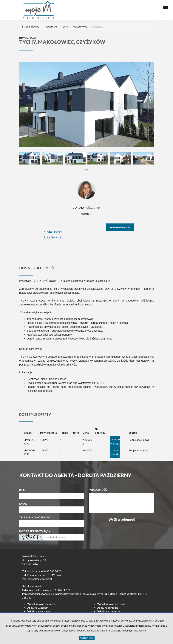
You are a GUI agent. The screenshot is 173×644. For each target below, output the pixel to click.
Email (23, 504)
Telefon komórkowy (35, 517)
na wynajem (41, 604)
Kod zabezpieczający (35, 531)
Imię (22, 490)
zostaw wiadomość (120, 227)
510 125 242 (53, 232)
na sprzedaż (111, 604)
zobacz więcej (115, 442)
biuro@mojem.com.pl (40, 579)
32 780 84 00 (53, 237)
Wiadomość (98, 490)
